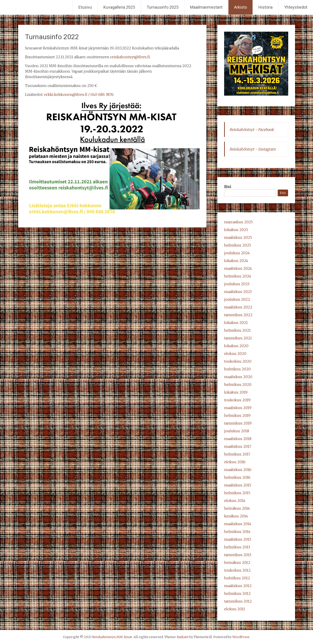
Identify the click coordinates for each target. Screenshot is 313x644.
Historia (265, 7)
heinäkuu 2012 (237, 563)
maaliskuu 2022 (238, 307)
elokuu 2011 (235, 609)
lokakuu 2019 (236, 392)
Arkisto (240, 7)
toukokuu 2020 (238, 361)
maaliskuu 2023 (238, 292)
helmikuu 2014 (237, 532)
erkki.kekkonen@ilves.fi (66, 94)
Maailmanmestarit (206, 7)
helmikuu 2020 (238, 384)
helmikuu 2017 (237, 454)
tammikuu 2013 (238, 555)
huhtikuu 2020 (237, 369)
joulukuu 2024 (237, 253)
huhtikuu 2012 (237, 578)
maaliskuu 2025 (238, 237)
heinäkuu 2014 (237, 508)
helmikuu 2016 (237, 477)
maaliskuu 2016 (238, 470)
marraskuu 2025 (238, 222)
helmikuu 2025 (238, 245)
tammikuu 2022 (238, 315)
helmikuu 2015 (237, 493)
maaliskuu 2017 (238, 446)
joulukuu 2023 (237, 284)
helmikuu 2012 (237, 593)
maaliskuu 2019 (238, 408)
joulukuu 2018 (237, 431)
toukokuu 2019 (237, 400)
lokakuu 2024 (236, 261)
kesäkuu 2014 (236, 516)
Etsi (228, 187)
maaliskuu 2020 (238, 377)
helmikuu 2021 (237, 330)
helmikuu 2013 (237, 547)
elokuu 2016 (235, 462)
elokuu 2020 (235, 354)
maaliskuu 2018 (238, 439)
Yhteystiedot (296, 7)
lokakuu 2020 (236, 346)
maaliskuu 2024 (238, 268)
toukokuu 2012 (237, 570)
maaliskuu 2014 (238, 524)
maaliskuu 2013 (238, 539)
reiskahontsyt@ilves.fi (130, 57)
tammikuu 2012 (238, 601)
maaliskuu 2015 (238, 485)
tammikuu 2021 (238, 338)
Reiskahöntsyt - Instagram (253, 149)
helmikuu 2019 (237, 415)
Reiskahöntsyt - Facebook (252, 130)
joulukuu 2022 (237, 299)
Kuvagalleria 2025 (119, 7)
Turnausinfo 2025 (163, 7)
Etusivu (85, 7)
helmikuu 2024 (238, 276)
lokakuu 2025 (236, 230)
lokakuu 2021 (236, 323)
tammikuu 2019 (238, 423)
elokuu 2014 (235, 501)
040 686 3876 (102, 94)
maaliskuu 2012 (238, 586)
